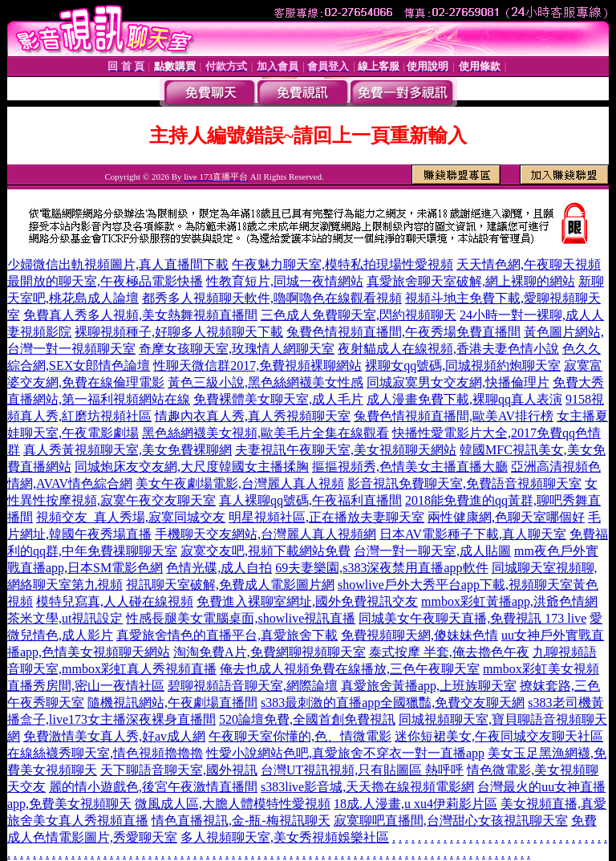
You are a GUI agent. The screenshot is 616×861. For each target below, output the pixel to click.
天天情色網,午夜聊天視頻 (529, 264)
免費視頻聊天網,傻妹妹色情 (419, 635)
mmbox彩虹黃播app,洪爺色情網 (509, 601)
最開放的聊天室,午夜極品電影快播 (105, 281)
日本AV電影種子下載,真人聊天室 (473, 534)
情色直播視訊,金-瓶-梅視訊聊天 (241, 820)
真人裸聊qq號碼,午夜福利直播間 (310, 500)
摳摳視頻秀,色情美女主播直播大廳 (410, 467)
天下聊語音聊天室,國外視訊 (179, 770)
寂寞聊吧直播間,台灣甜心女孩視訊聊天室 (451, 820)
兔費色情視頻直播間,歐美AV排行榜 (454, 416)
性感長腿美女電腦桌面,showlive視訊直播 (241, 618)
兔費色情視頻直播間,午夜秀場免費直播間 (403, 332)
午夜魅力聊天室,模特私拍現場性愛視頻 (342, 264)
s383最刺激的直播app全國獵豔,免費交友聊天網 (393, 703)
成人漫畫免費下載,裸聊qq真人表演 (464, 399)
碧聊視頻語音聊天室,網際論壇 (253, 686)
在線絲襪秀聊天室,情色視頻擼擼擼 (105, 753)
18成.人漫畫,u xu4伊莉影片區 (415, 804)
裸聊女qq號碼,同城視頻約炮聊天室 (463, 366)
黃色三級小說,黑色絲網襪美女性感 (265, 382)
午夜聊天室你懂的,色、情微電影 (300, 736)
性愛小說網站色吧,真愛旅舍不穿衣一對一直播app (345, 753)
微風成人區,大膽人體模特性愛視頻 (233, 804)
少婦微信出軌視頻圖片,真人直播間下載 (118, 264)
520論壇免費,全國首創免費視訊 (307, 719)
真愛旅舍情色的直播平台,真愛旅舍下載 (227, 635)
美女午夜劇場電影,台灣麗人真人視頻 (240, 483)
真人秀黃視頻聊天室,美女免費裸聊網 (128, 450)
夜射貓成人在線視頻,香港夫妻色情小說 (448, 349)
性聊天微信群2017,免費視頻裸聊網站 (257, 366)
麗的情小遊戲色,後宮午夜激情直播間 (153, 787)
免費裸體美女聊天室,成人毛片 (278, 399)
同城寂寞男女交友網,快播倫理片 (458, 382)
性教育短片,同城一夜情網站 (285, 281)
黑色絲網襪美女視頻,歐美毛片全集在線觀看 (265, 433)
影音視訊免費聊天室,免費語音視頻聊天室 (464, 483)
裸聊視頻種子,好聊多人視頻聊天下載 (179, 332)
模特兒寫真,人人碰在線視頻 (115, 601)
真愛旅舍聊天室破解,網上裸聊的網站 (471, 281)
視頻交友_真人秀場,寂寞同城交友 (131, 517)
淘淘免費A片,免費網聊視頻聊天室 (269, 652)
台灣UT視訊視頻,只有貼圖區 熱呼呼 (362, 770)
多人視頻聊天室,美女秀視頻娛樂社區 (285, 837)
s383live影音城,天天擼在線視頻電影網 (367, 787)
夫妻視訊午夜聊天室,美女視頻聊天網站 (346, 450)
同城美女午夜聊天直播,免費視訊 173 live (472, 618)
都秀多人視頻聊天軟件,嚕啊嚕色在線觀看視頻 (272, 298)
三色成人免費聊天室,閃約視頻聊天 (359, 315)
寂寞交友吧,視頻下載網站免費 (265, 551)
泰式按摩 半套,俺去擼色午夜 (449, 652)
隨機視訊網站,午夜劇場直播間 (172, 703)
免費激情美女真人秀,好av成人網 (114, 736)
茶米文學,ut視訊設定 (65, 618)
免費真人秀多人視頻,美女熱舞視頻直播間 (140, 315)
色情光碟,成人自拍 (219, 568)
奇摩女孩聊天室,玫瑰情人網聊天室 (237, 349)
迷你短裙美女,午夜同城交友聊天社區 (499, 736)
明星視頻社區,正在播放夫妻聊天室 (326, 517)
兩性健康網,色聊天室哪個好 (506, 517)
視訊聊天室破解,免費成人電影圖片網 (230, 585)
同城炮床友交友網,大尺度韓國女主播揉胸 (192, 467)
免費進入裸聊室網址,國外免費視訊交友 (307, 601)
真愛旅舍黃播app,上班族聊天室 (429, 686)
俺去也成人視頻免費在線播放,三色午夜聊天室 (350, 669)
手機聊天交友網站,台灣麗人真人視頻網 (265, 534)
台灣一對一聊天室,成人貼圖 (432, 551)
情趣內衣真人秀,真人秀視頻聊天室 (253, 416)
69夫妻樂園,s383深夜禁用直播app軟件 (381, 568)
